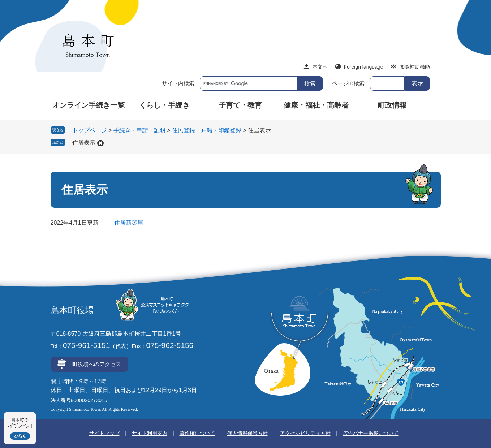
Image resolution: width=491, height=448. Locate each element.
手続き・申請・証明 (139, 130)
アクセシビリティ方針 (305, 433)
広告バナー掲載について (371, 433)
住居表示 (84, 143)
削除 (100, 143)
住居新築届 (129, 223)
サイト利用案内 (150, 433)
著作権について (197, 433)
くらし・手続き (164, 105)
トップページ (90, 130)
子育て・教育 (240, 105)
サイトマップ (104, 433)
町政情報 (392, 105)
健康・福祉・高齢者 (316, 105)
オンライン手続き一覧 (89, 105)
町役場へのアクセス (97, 364)
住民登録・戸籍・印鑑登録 (207, 130)
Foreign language (364, 67)
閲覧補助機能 (415, 67)
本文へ (320, 67)
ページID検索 (348, 83)
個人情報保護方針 (247, 433)
